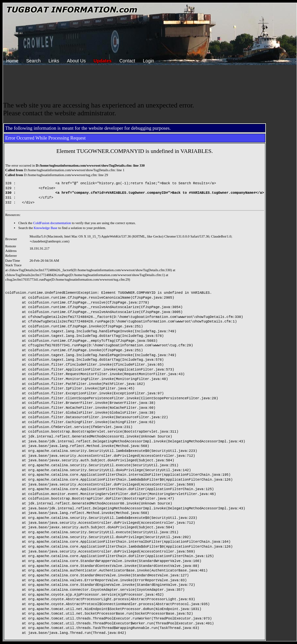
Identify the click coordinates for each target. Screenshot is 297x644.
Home (12, 61)
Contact (127, 61)
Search (33, 61)
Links (54, 61)
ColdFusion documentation (52, 223)
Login (148, 61)
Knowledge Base (46, 228)
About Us (76, 61)
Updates (103, 61)
